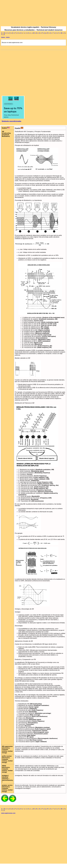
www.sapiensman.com (8, 813)
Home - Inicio (5, 37)
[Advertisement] (33, 13)
